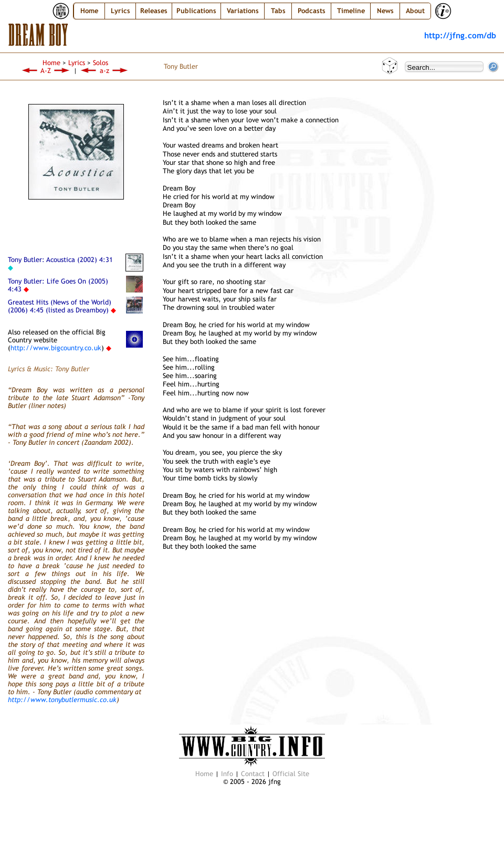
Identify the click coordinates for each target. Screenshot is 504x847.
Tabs (278, 11)
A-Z (46, 71)
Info (227, 774)
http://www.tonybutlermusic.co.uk (62, 700)
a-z (104, 71)
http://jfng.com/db (460, 35)
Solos (101, 63)
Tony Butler (181, 66)
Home (89, 11)
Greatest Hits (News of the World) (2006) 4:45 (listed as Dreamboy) (60, 306)
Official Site (291, 774)
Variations (243, 11)
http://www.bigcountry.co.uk (56, 348)
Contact (253, 774)
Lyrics (77, 63)
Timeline (351, 11)
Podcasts (312, 11)
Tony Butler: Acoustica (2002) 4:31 (60, 260)
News (385, 11)
